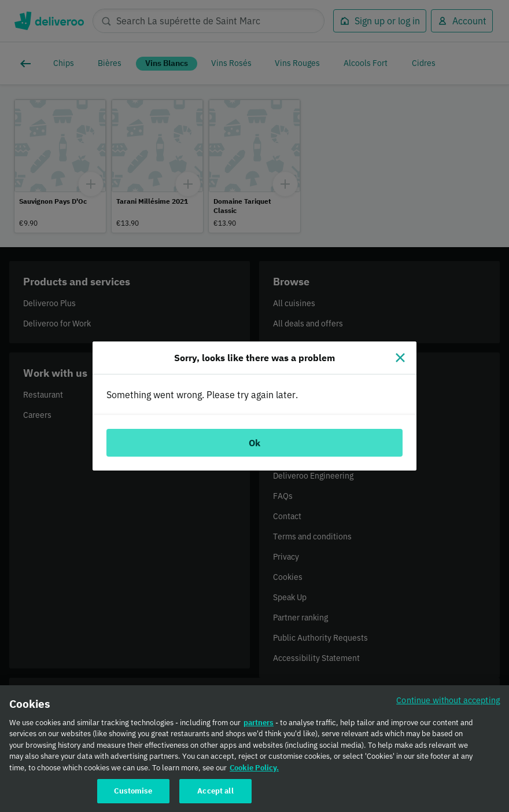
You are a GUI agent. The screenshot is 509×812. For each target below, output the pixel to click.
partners (259, 728)
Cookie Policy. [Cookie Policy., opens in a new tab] (254, 773)
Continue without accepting (448, 705)
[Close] (400, 358)
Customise (133, 797)
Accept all (215, 797)
